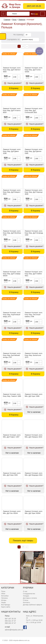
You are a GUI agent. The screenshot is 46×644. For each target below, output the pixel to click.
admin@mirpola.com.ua (14, 630)
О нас (25, 591)
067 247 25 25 (10, 619)
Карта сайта (6, 607)
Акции (3, 602)
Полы (3, 591)
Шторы (4, 600)
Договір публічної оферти (32, 605)
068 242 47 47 (10, 623)
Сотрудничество (29, 594)
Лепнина (4, 598)
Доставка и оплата (30, 598)
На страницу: (19, 35)
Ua (37, 14)
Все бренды (6, 605)
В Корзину (14, 88)
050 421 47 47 (10, 621)
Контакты (26, 602)
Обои (3, 594)
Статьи (26, 600)
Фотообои (5, 596)
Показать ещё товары (23, 540)
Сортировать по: (14, 39)
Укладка (26, 596)
